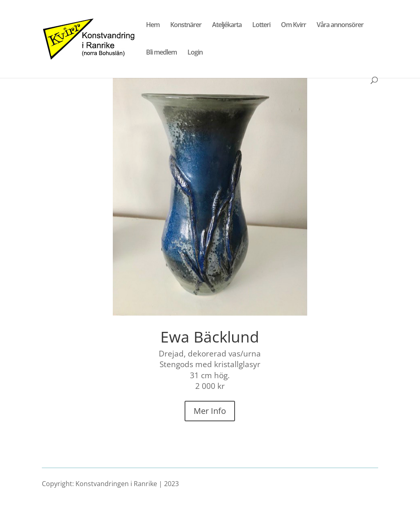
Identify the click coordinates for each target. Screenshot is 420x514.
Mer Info (210, 411)
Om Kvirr (293, 25)
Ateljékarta (227, 25)
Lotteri (261, 25)
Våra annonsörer (340, 25)
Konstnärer (186, 25)
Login (195, 53)
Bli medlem (161, 53)
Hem (153, 25)
